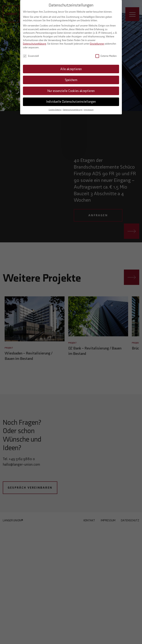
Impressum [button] (89, 107)
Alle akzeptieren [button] (71, 66)
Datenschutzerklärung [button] (73, 107)
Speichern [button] (71, 77)
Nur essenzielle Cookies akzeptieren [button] (71, 88)
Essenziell (31, 53)
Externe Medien (106, 53)
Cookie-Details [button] (55, 107)
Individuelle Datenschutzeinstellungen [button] (71, 99)
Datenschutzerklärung (35, 41)
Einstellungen (97, 41)
